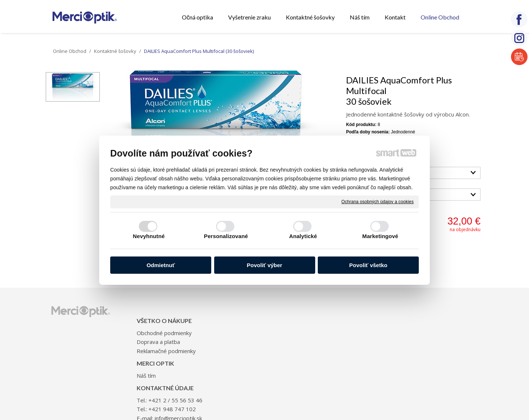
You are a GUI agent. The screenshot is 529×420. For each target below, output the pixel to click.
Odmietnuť (161, 265)
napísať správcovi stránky (255, 382)
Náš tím (236, 322)
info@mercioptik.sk (355, 340)
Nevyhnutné (149, 236)
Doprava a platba (161, 331)
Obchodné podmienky (166, 322)
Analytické (303, 236)
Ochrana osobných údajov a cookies (377, 201)
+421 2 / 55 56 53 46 (352, 322)
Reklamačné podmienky (168, 340)
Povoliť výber (264, 265)
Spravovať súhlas (388, 382)
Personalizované (226, 236)
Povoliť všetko (368, 265)
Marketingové (380, 236)
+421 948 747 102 (349, 331)
